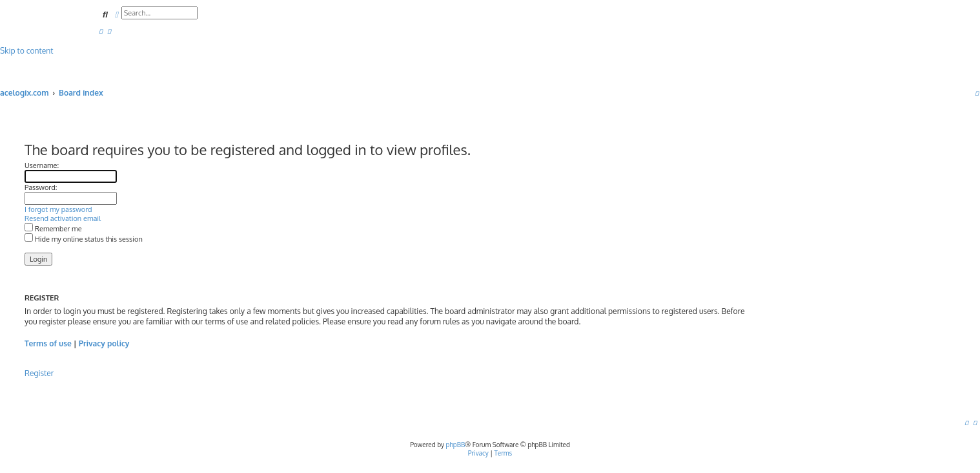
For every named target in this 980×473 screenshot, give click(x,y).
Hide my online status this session (84, 239)
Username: (42, 165)
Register (39, 373)
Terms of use (48, 343)
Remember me (53, 229)
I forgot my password (58, 209)
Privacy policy (104, 343)
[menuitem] (101, 31)
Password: (41, 187)
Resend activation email (63, 218)
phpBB (456, 445)
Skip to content (26, 51)
